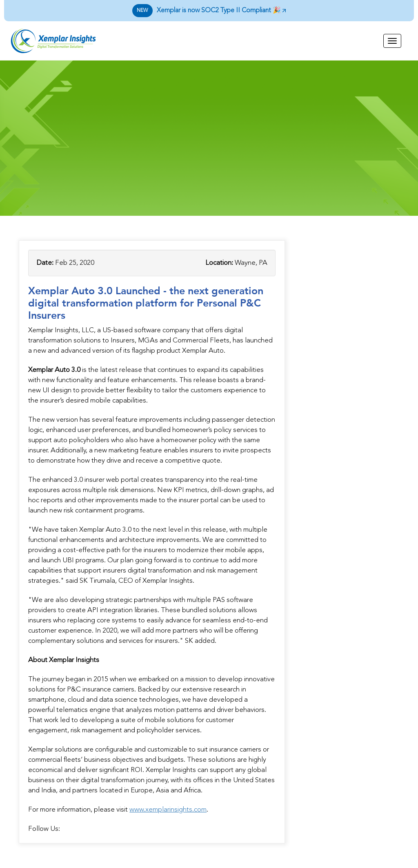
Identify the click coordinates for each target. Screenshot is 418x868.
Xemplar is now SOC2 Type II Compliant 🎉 (209, 11)
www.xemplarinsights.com (168, 810)
